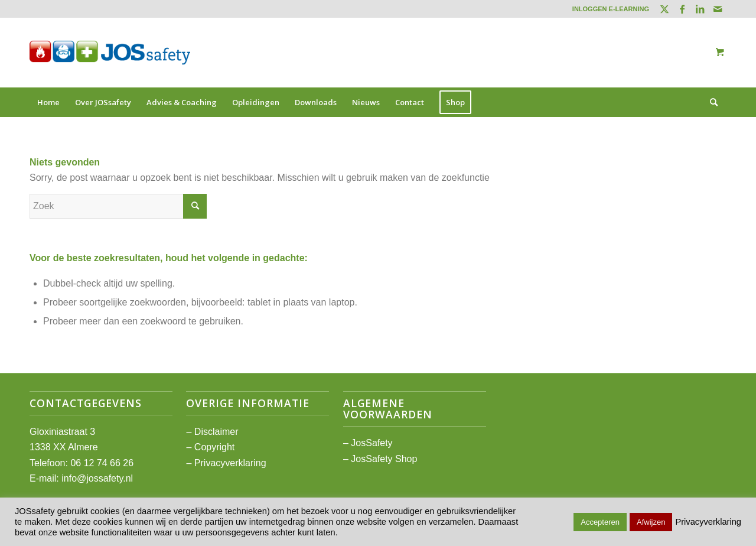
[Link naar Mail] (718, 9)
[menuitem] (608, 9)
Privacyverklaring (230, 463)
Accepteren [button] (600, 522)
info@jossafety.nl (97, 478)
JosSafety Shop (384, 459)
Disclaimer (216, 432)
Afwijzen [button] (651, 522)
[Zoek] (710, 102)
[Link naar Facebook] (682, 9)
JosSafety (372, 443)
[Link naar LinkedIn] (700, 9)
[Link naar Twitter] (664, 9)
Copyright (214, 447)
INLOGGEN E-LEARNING (611, 9)
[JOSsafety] (110, 53)
